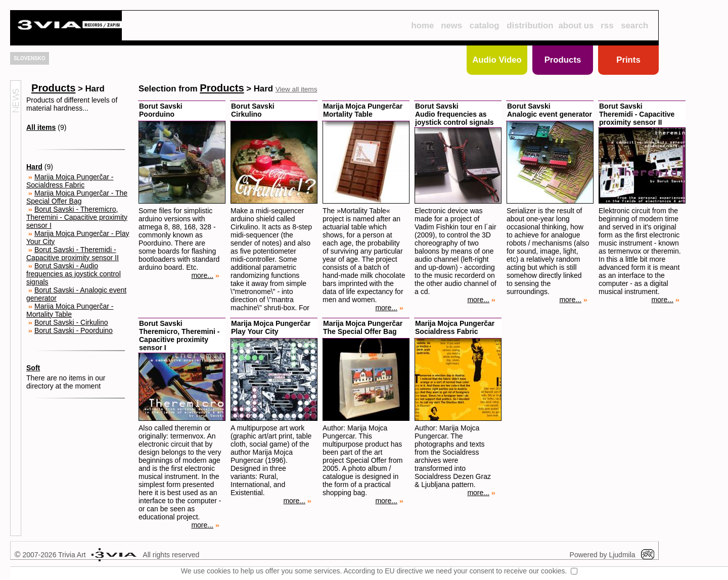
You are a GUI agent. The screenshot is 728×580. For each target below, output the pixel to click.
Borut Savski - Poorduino (74, 330)
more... (205, 275)
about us (576, 26)
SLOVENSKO (30, 58)
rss (607, 26)
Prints (628, 60)
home (422, 26)
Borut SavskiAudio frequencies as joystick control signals (454, 114)
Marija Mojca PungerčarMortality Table (363, 110)
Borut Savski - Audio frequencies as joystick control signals (74, 274)
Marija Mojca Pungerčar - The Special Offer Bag (77, 197)
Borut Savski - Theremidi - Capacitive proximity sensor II (73, 254)
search (634, 26)
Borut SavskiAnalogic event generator (550, 110)
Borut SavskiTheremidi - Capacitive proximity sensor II (637, 114)
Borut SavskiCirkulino (253, 110)
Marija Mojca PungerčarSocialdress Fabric (455, 327)
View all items (297, 89)
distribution (530, 26)
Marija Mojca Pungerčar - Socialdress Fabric (70, 181)
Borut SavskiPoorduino (161, 110)
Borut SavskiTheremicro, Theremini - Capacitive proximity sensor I (179, 335)
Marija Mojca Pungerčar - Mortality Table (70, 310)
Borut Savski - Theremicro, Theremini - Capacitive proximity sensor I (77, 217)
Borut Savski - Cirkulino (71, 322)
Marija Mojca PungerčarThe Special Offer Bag (363, 327)
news (451, 26)
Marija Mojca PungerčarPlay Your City (271, 327)
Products (563, 60)
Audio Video (497, 60)
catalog (485, 26)
